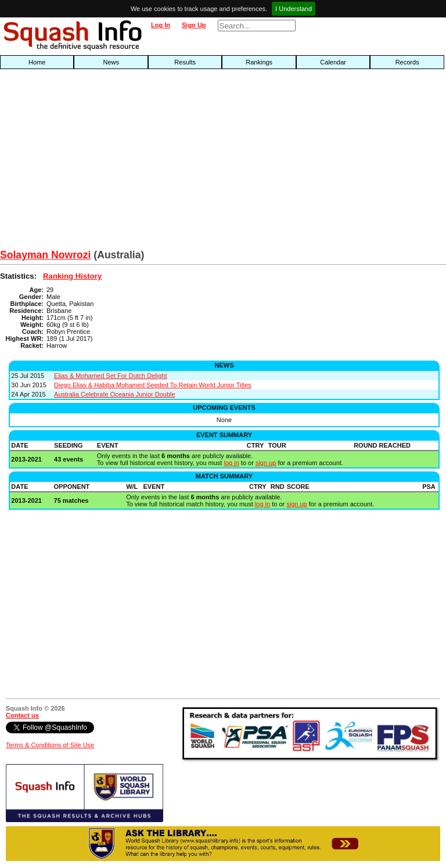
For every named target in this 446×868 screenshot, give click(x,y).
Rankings (259, 62)
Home (37, 62)
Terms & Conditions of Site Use (50, 745)
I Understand (294, 9)
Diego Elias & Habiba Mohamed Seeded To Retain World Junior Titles (153, 385)
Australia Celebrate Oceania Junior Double (115, 394)
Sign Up (194, 25)
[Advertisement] (143, 162)
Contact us (22, 715)
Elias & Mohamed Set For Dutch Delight (110, 376)
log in (231, 463)
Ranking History (72, 276)
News (111, 62)
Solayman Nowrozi (45, 255)
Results (185, 62)
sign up (266, 463)
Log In (161, 25)
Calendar (333, 62)
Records (407, 62)
